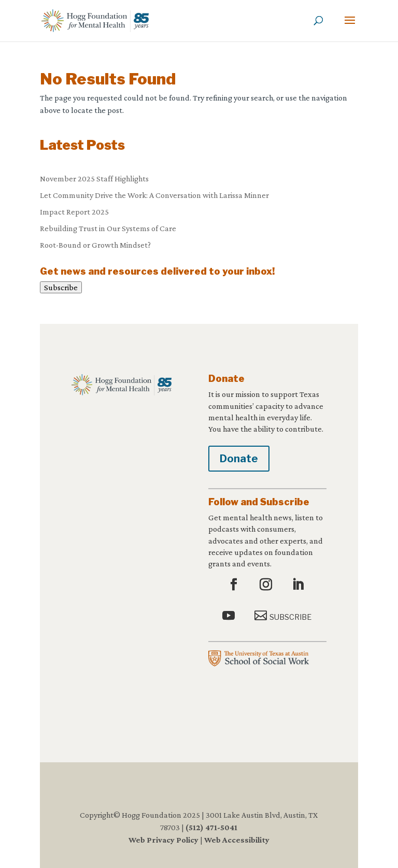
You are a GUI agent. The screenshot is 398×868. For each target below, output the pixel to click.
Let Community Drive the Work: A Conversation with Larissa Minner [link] (154, 195)
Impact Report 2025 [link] (74, 212)
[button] (350, 27)
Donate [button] (239, 459)
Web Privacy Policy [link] (164, 840)
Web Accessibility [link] (237, 840)
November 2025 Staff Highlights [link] (94, 179)
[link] (95, 20)
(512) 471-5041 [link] (211, 827)
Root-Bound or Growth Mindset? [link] (95, 245)
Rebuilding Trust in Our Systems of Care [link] (108, 228)
